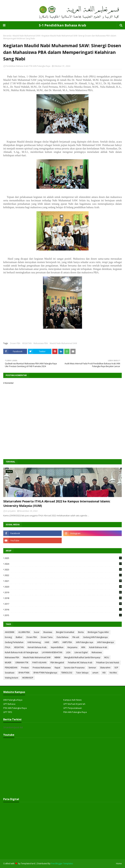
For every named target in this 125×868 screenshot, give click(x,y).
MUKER (8, 663)
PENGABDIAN (11, 668)
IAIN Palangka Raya (13, 700)
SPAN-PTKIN (24, 673)
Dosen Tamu (47, 637)
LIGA (68, 652)
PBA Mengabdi (57, 663)
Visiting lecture (12, 678)
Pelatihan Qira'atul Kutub (108, 663)
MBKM (57, 657)
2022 (63, 575)
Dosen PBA (15, 343)
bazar (37, 632)
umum (95, 673)
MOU (107, 657)
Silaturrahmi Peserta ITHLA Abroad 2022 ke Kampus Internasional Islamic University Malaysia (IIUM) (57, 503)
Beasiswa (48, 632)
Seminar (92, 668)
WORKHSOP (28, 678)
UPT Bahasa (9, 704)
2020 (63, 587)
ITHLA (8, 647)
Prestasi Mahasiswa (42, 668)
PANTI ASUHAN (39, 663)
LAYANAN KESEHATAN (52, 652)
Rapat (57, 668)
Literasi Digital (81, 652)
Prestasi (25, 668)
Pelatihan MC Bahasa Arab (80, 663)
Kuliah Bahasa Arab (98, 647)
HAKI (47, 642)
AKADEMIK (10, 632)
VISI (104, 673)
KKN (83, 647)
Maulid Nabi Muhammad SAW (26, 36)
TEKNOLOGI (67, 673)
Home (119, 864)
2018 (63, 598)
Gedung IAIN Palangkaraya (95, 637)
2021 (63, 581)
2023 (63, 570)
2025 (63, 558)
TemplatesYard (28, 864)
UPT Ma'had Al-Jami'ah (74, 704)
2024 (63, 564)
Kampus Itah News (73, 700)
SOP (116, 668)
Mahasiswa (97, 652)
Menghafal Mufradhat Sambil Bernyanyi (82, 657)
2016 (63, 610)
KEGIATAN (27, 343)
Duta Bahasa (62, 637)
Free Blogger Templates (62, 864)
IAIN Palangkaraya (105, 642)
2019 (63, 592)
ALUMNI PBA (24, 632)
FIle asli (76, 637)
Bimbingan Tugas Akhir (98, 632)
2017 (63, 604)
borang (8, 637)
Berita (81, 632)
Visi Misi (113, 673)
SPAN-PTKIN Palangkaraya (45, 673)
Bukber (19, 637)
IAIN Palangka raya (85, 642)
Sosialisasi (10, 673)
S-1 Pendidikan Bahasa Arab (62, 25)
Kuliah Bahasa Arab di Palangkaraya (21, 652)
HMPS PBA (67, 642)
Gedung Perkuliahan (14, 642)
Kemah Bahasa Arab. (37, 647)
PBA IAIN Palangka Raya (75, 712)
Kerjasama (72, 647)
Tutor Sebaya (82, 673)
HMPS (56, 642)
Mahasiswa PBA (41, 343)
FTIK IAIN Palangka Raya (15, 708)
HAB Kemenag (34, 642)
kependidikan (57, 647)
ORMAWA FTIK (22, 663)
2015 (63, 615)
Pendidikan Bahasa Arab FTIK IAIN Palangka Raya (28, 66)
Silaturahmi (105, 668)
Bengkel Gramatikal (65, 632)
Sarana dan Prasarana (74, 668)
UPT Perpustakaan (73, 708)
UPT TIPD (8, 712)
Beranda (7, 36)
